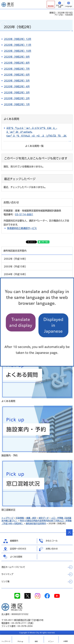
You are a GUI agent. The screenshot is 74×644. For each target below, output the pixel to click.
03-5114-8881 (24, 214)
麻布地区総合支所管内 (36, 524)
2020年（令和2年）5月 (17, 81)
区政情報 (20, 518)
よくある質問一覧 (34, 146)
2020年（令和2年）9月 (17, 57)
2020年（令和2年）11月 (18, 45)
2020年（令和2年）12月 (18, 39)
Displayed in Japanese (53, 325)
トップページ (7, 518)
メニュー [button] (51, 641)
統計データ (44, 518)
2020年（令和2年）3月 (17, 93)
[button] (51, 4)
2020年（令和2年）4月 (17, 87)
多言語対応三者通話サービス (22, 228)
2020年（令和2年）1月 (17, 104)
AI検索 (66, 641)
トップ (6, 641)
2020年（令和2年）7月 (17, 69)
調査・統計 (31, 518)
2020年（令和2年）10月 (18, 51)
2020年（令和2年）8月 (17, 63)
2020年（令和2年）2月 (17, 98)
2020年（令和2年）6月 (17, 75)
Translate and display (21, 322)
